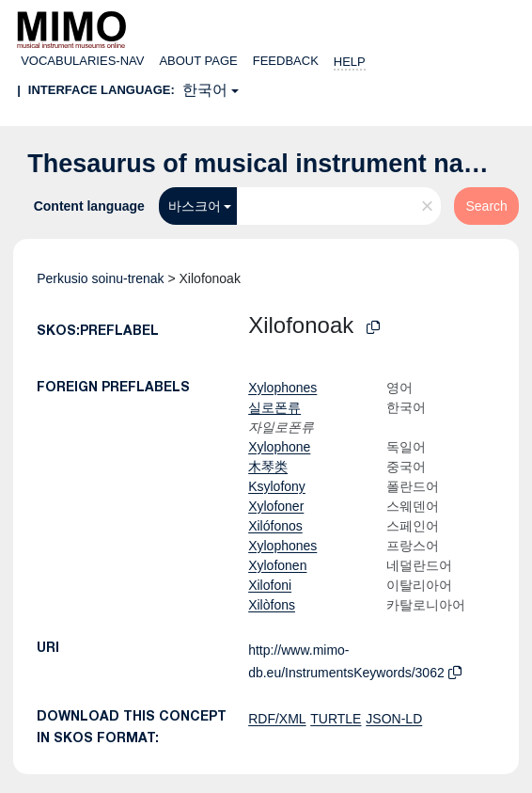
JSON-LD (394, 719)
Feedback (286, 61)
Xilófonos (275, 526)
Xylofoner (276, 506)
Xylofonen (277, 565)
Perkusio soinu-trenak (100, 278)
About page (198, 61)
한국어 (205, 90)
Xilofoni (270, 585)
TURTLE (336, 719)
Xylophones (282, 388)
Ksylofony (277, 486)
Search (486, 206)
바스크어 (195, 206)
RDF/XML (277, 719)
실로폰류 (274, 407)
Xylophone (279, 447)
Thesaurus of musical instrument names (271, 164)
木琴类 (268, 467)
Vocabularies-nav (82, 61)
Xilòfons (272, 605)
